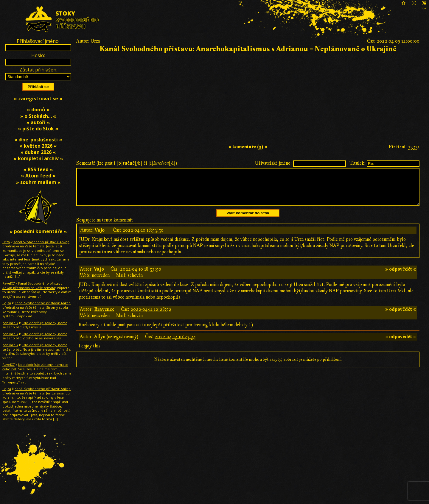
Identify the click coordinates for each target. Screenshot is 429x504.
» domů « (38, 110)
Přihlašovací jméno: (38, 41)
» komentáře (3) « (248, 147)
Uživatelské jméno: (273, 163)
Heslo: (38, 55)
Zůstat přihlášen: (38, 70)
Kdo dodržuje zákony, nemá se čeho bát (35, 325)
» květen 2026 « (38, 146)
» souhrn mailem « (38, 182)
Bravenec (104, 316)
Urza (95, 41)
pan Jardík (10, 323)
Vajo (100, 237)
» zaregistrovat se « (38, 99)
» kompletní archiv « (38, 158)
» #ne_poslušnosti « (38, 140)
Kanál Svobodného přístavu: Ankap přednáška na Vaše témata (36, 244)
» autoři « (38, 122)
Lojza (7, 303)
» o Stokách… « (38, 116)
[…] (18, 276)
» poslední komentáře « (38, 231)
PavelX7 (8, 283)
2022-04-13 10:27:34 (175, 344)
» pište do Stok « (38, 129)
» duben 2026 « (38, 152)
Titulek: (357, 163)
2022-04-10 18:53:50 (143, 237)
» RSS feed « (38, 169)
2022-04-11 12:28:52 (151, 316)
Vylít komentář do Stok (248, 220)
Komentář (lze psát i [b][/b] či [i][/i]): (128, 163)
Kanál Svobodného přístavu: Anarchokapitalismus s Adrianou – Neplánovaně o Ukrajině (248, 49)
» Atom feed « (38, 176)
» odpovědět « (401, 276)
